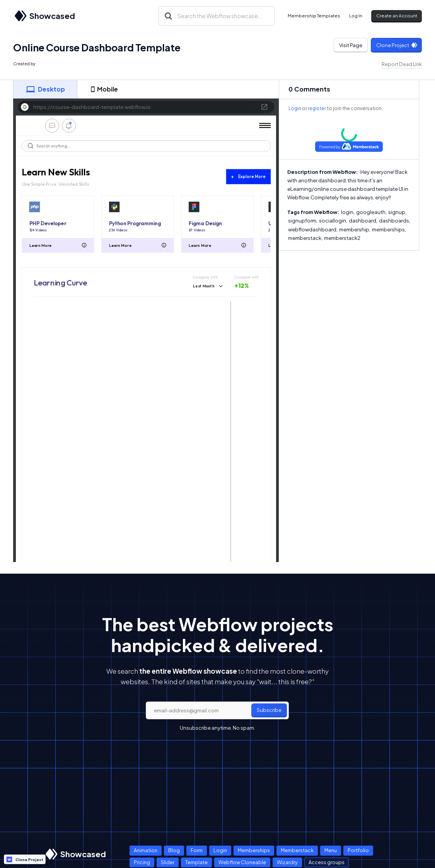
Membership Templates (314, 16)
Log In (356, 16)
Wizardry (287, 862)
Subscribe (269, 710)
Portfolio (358, 850)
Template (196, 862)
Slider (168, 862)
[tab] (45, 89)
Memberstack (297, 850)
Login (295, 108)
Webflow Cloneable (242, 862)
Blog (174, 850)
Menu (331, 850)
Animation (146, 850)
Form (197, 850)
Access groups (327, 862)
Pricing (142, 862)
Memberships (254, 850)
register (317, 108)
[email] (217, 710)
